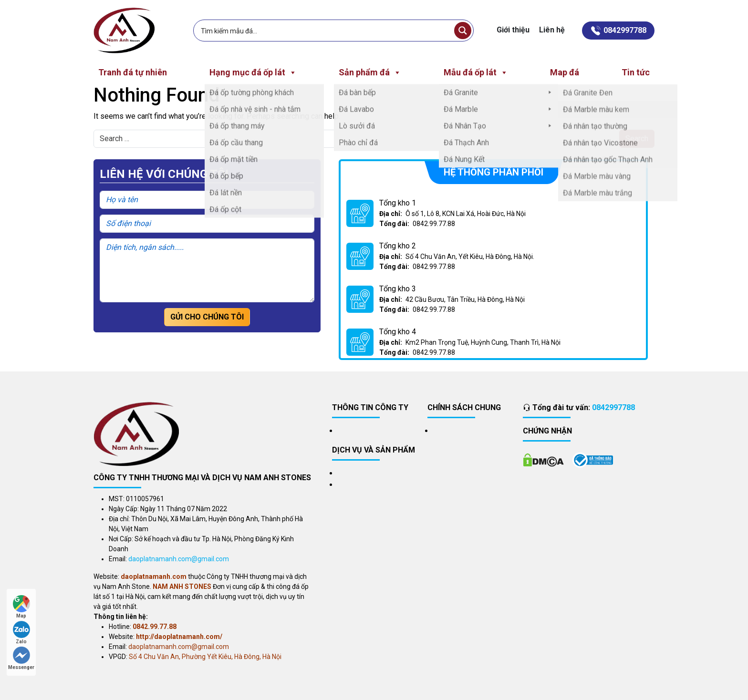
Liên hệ (552, 30)
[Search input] (325, 31)
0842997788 (613, 407)
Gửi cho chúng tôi (207, 317)
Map (21, 607)
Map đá (565, 72)
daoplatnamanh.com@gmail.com (179, 559)
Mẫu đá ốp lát (476, 72)
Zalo (21, 633)
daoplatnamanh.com (154, 576)
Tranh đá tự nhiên (133, 72)
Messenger (21, 658)
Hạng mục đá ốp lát (253, 72)
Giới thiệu (513, 30)
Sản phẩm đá (370, 72)
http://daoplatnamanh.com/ (179, 637)
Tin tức (636, 72)
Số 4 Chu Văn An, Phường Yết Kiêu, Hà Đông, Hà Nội (205, 657)
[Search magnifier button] (463, 31)
